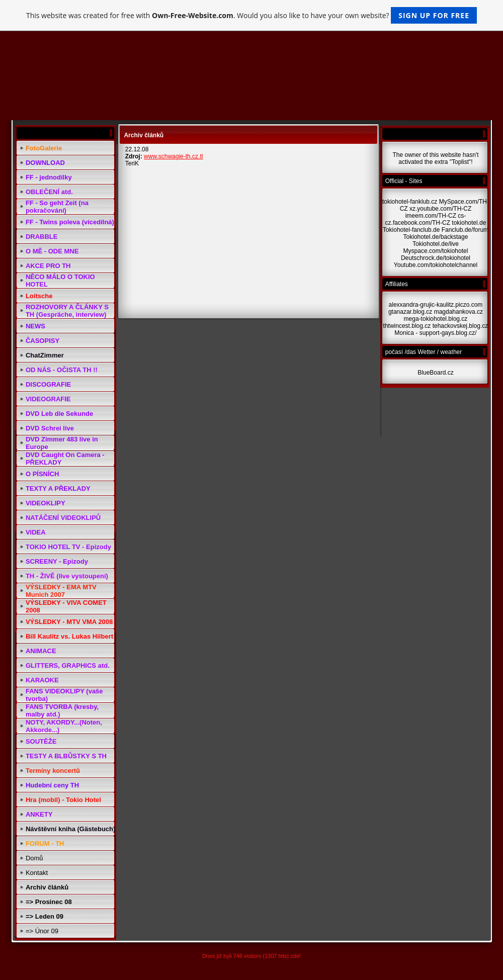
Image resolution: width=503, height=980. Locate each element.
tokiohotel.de (469, 223)
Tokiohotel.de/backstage (436, 237)
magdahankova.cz (458, 312)
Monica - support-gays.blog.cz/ (435, 333)
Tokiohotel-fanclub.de (411, 230)
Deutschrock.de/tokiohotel (436, 258)
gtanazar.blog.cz (410, 312)
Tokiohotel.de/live (436, 244)
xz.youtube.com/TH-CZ (440, 209)
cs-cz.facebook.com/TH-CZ (426, 219)
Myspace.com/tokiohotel (436, 251)
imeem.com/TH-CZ (431, 216)
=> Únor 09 (42, 931)
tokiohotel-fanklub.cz (410, 202)
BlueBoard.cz (435, 373)
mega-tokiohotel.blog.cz (436, 319)
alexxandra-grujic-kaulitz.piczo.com (436, 305)
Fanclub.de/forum (465, 230)
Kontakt (37, 873)
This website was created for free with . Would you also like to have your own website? (251, 15)
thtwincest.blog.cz (407, 326)
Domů (34, 858)
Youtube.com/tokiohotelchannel (436, 265)
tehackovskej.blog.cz (460, 326)
